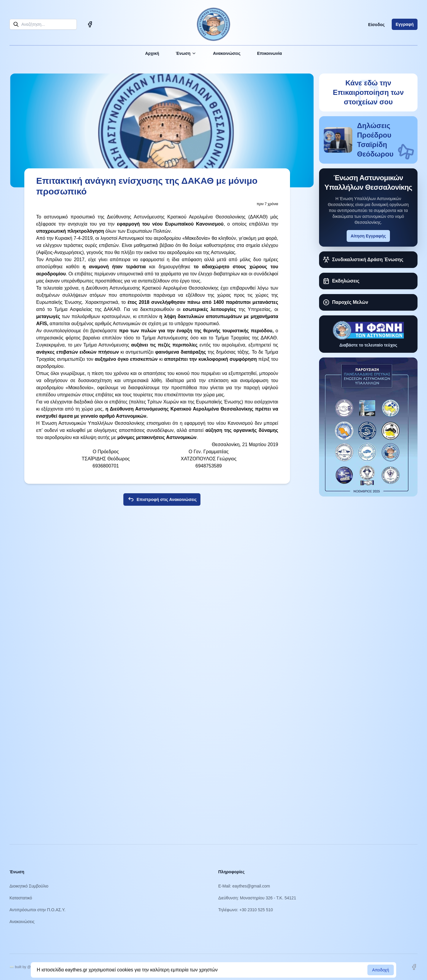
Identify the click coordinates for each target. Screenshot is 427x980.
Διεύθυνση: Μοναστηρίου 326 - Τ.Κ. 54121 (257, 898)
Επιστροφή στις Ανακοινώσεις (162, 499)
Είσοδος (377, 25)
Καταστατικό (21, 898)
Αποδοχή (381, 970)
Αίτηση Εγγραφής (368, 236)
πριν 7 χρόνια (267, 204)
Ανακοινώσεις (227, 53)
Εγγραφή (405, 24)
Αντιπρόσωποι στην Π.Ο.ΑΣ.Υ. (38, 910)
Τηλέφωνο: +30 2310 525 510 (246, 910)
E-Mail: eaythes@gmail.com (244, 886)
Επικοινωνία (270, 53)
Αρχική (152, 53)
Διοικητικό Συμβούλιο (29, 886)
